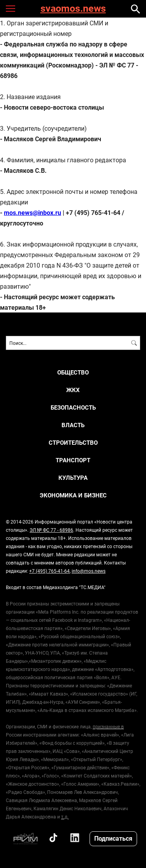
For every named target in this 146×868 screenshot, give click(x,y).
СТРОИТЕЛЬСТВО (73, 443)
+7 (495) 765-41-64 (49, 571)
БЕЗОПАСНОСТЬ (73, 407)
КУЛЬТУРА (73, 478)
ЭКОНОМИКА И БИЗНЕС (73, 495)
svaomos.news (73, 9)
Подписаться (113, 838)
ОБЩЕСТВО (73, 372)
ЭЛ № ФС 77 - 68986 (51, 530)
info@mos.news (89, 571)
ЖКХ (73, 390)
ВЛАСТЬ (73, 425)
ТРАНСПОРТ (73, 460)
